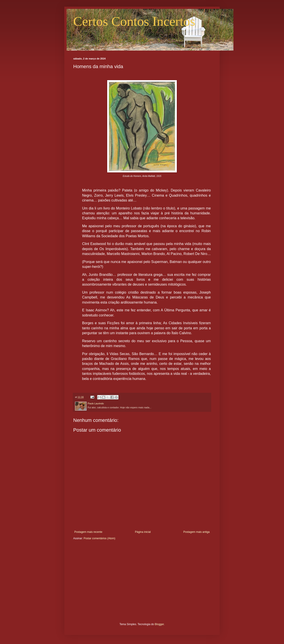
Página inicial (143, 532)
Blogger (159, 624)
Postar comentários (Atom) (100, 538)
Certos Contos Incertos (134, 21)
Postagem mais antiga (196, 532)
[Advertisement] (142, 585)
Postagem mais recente (88, 532)
